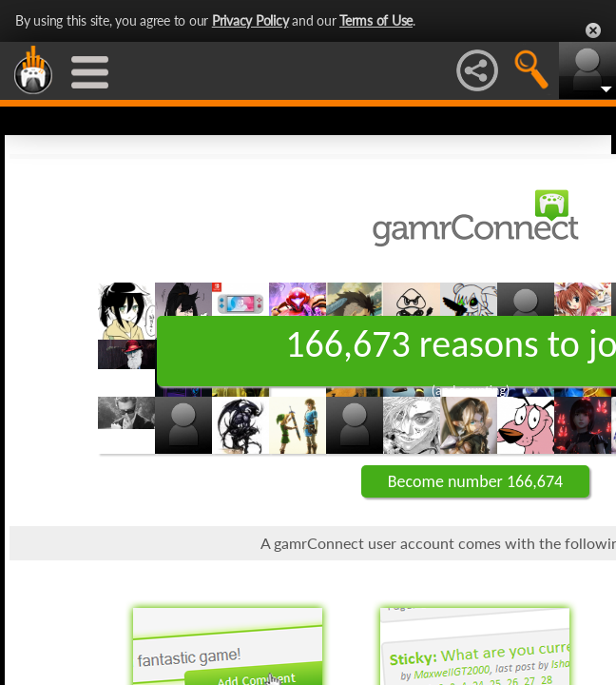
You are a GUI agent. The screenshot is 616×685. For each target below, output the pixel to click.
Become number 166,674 (475, 481)
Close (593, 30)
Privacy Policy (250, 20)
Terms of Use (376, 20)
